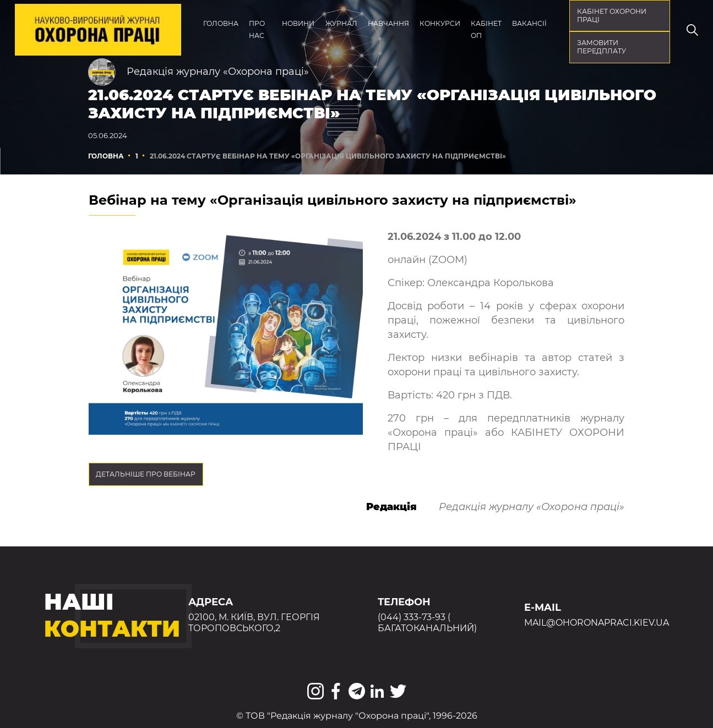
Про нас (257, 29)
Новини (298, 23)
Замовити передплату (602, 47)
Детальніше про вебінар (146, 474)
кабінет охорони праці (612, 15)
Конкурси (440, 23)
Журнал (341, 23)
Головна (221, 23)
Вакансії (529, 23)
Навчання (388, 23)
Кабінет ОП (486, 29)
